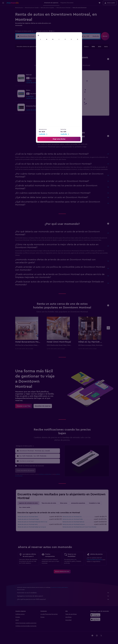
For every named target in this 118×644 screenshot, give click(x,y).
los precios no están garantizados (59, 587)
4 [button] (34, 58)
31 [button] (29, 76)
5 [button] (38, 58)
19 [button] (38, 67)
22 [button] (52, 67)
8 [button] (52, 58)
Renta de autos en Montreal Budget (28, 519)
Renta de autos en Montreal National (73, 522)
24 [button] (29, 71)
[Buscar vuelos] (3, 8)
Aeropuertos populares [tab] (78, 503)
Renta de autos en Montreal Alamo (28, 517)
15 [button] (52, 62)
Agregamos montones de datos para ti (63, 596)
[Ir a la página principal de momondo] (13, 3)
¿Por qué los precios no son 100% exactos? (63, 599)
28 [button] (47, 71)
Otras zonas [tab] (64, 503)
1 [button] (52, 53)
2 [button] (56, 53)
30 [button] (56, 71)
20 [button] (43, 67)
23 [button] (56, 67)
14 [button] (47, 62)
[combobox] (24, 31)
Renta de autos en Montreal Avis (72, 517)
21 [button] (47, 67)
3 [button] (29, 58)
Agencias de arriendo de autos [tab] (28, 503)
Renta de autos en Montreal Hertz (28, 524)
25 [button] (34, 71)
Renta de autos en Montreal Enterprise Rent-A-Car (32, 522)
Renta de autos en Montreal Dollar (73, 519)
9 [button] (56, 58)
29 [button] (52, 71)
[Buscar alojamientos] (3, 12)
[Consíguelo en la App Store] (95, 619)
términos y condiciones (45, 474)
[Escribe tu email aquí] (39, 461)
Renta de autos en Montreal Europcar (74, 524)
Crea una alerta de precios (94, 560)
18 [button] (34, 67)
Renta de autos (19, 8)
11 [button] (34, 62)
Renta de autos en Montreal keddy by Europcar (32, 527)
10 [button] (29, 62)
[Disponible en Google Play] (95, 615)
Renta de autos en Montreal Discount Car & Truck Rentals (79, 527)
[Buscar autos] (3, 16)
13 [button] (43, 62)
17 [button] (29, 67)
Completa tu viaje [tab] (94, 503)
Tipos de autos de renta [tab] (49, 503)
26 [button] (38, 71)
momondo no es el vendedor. (63, 593)
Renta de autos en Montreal (63, 8)
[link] (53, 94)
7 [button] (47, 58)
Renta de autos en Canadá (32, 8)
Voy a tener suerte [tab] (25, 507)
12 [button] (38, 62)
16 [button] (56, 62)
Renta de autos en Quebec (47, 8)
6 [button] (43, 58)
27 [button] (43, 71)
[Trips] (3, 21)
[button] (3, 3)
